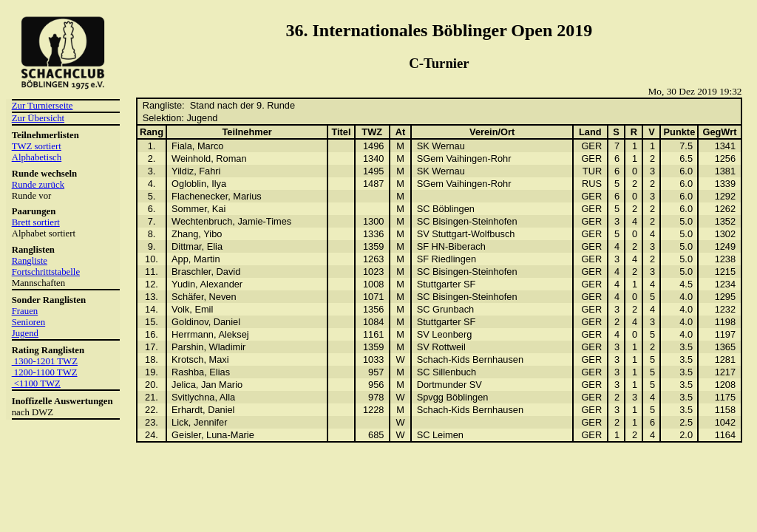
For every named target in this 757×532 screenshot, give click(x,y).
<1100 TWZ (36, 383)
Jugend (25, 333)
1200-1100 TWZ (45, 372)
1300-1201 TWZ (45, 361)
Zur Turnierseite (43, 106)
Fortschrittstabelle (46, 272)
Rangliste (30, 261)
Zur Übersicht (38, 118)
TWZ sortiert (37, 146)
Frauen (25, 311)
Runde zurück (38, 185)
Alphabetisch (37, 157)
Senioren (29, 322)
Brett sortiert (36, 222)
